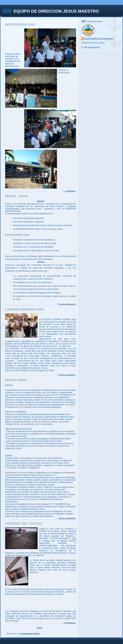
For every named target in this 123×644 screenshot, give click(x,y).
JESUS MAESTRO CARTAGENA (99, 39)
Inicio (40, 628)
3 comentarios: (70, 623)
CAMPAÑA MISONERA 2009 (25, 309)
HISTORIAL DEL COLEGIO (24, 524)
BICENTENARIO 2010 (20, 25)
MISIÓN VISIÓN (16, 380)
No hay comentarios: (67, 304)
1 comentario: (70, 191)
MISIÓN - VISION (17, 196)
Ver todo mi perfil (92, 47)
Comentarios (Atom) (30, 634)
